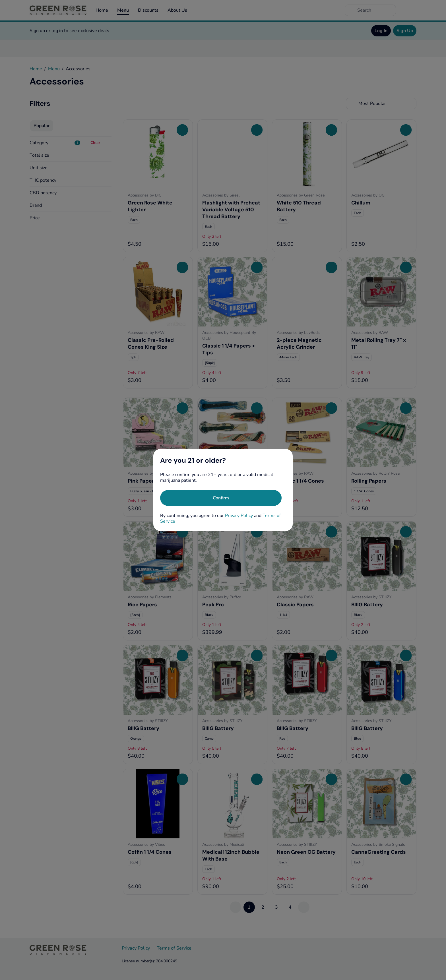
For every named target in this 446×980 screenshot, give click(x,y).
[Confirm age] (221, 498)
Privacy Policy (239, 516)
